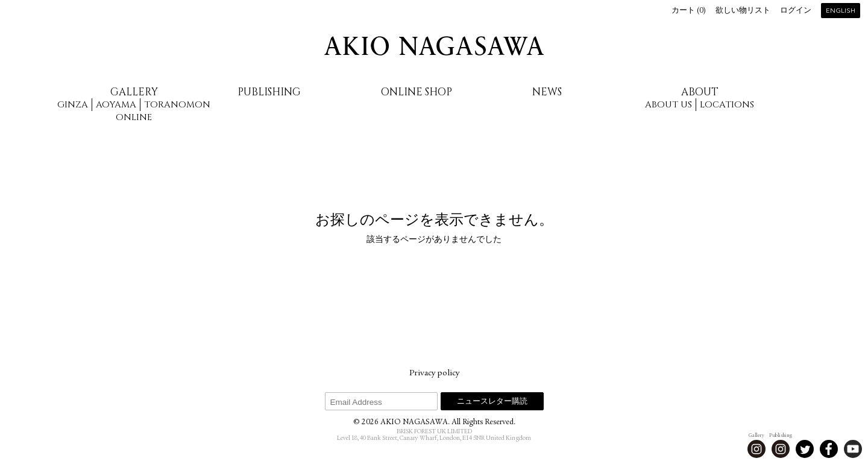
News (547, 92)
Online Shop (417, 92)
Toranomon (177, 105)
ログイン (796, 11)
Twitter (805, 449)
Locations (727, 105)
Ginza (73, 105)
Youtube (853, 449)
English (841, 11)
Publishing (269, 92)
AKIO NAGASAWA (434, 46)
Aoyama (116, 105)
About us (668, 105)
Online (134, 117)
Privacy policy (434, 374)
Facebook (829, 449)
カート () (689, 11)
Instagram (756, 449)
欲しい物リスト (743, 11)
